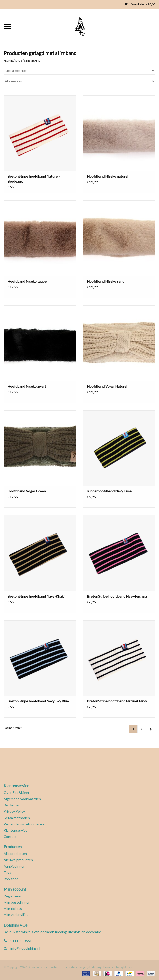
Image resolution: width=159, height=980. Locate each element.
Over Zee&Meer (17, 793)
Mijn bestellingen (17, 902)
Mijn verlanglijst (16, 915)
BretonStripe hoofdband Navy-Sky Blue (38, 701)
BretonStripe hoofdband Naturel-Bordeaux (34, 179)
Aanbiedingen (15, 866)
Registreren (13, 896)
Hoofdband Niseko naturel (108, 176)
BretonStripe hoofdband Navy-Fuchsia (117, 596)
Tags (19, 60)
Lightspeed (127, 967)
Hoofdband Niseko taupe (27, 281)
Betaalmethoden (17, 818)
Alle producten (15, 854)
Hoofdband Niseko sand (106, 281)
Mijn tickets (13, 908)
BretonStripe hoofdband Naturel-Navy (117, 701)
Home (8, 60)
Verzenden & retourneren (24, 824)
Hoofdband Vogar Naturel (107, 386)
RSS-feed (11, 879)
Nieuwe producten (18, 860)
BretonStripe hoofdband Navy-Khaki (36, 596)
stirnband (32, 60)
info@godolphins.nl (25, 948)
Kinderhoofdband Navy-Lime (109, 491)
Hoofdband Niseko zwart (27, 386)
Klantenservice (16, 830)
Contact (10, 836)
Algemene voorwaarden (22, 799)
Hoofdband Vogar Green (27, 491)
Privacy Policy (14, 811)
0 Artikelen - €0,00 (140, 4)
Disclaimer (12, 805)
